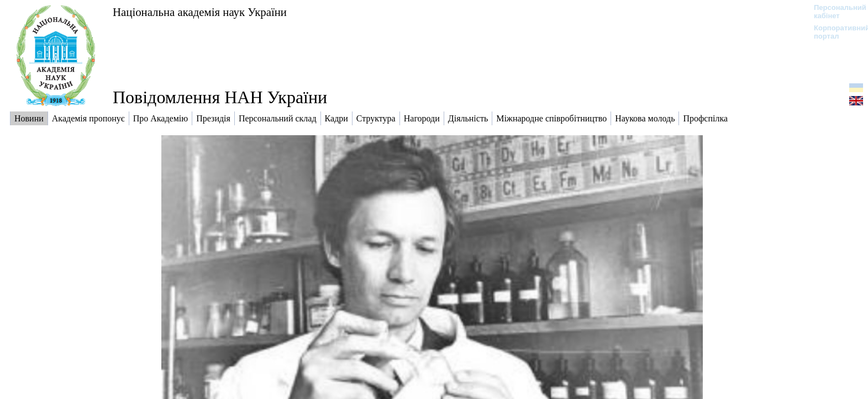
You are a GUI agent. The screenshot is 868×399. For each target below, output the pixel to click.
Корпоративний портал (835, 32)
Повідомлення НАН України (220, 97)
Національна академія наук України (200, 12)
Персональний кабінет (835, 12)
